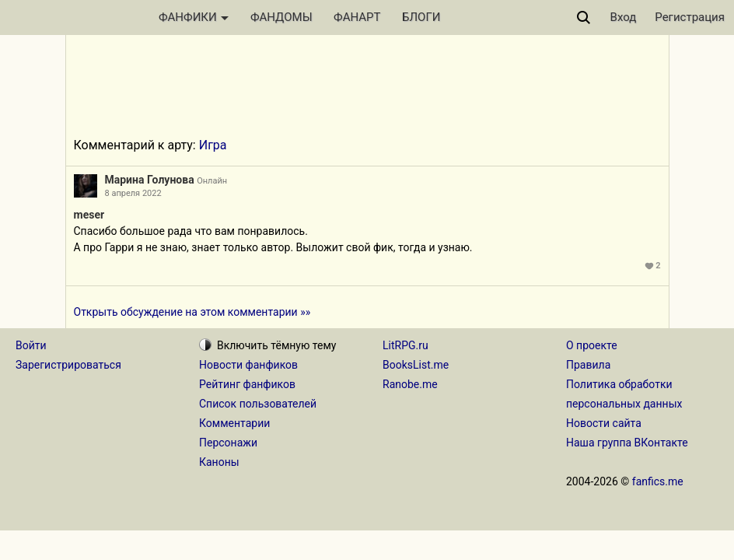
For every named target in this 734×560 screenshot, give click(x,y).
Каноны (219, 462)
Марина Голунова (150, 180)
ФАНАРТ (357, 17)
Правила (588, 365)
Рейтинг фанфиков (247, 384)
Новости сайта (604, 423)
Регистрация (690, 17)
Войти (31, 345)
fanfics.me (658, 481)
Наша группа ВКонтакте (627, 443)
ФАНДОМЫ (281, 17)
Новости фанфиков (248, 365)
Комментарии (234, 423)
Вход (624, 17)
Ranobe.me (410, 384)
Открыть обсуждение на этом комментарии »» (192, 312)
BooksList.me (416, 365)
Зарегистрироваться (68, 365)
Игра (213, 145)
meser (89, 215)
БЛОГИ (421, 17)
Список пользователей (258, 404)
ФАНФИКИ (194, 17)
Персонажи (228, 443)
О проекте (592, 345)
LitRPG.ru (405, 345)
